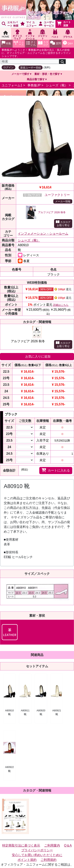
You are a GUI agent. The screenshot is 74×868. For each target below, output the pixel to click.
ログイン (8, 67)
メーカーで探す (20, 74)
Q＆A (68, 845)
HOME (6, 34)
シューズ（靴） (57, 85)
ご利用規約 (49, 860)
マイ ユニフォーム (28, 24)
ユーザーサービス (47, 24)
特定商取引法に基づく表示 (21, 845)
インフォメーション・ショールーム (43, 234)
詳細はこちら (61, 305)
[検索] (30, 62)
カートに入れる (56, 470)
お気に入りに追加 (38, 356)
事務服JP (34, 85)
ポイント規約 (27, 860)
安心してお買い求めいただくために (37, 855)
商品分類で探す (36, 79)
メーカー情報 (63, 201)
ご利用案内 (52, 845)
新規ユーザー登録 (31, 68)
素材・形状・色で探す (47, 74)
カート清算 (64, 24)
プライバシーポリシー (37, 850)
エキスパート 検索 (10, 24)
